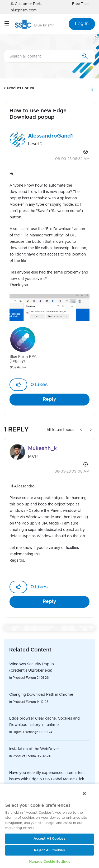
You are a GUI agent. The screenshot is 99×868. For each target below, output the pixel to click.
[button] (49, 307)
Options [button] (92, 88)
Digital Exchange (26, 732)
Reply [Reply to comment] (49, 602)
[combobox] (49, 56)
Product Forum (20, 88)
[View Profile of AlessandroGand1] (50, 136)
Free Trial (80, 4)
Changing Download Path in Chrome (41, 695)
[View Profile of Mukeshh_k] (42, 448)
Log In (82, 24)
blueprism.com (24, 10)
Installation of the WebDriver (34, 749)
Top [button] (7, 827)
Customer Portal (27, 4)
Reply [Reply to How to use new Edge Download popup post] (49, 399)
